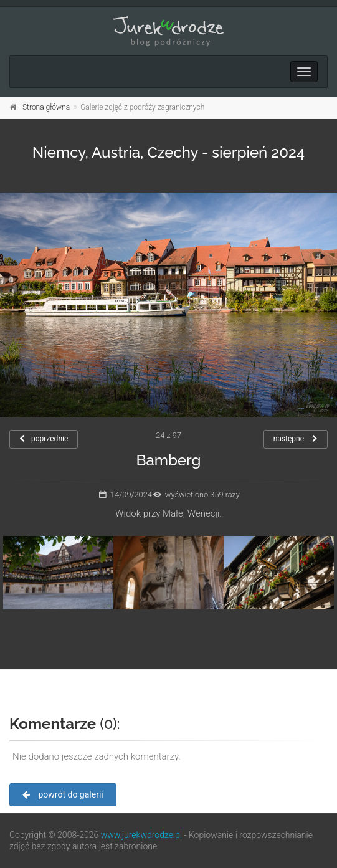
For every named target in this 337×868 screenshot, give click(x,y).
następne (296, 439)
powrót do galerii (63, 794)
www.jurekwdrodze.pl (141, 835)
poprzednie (44, 439)
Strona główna (46, 107)
